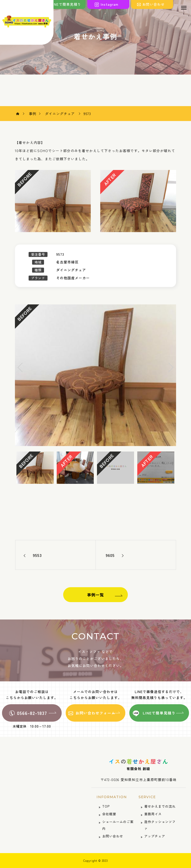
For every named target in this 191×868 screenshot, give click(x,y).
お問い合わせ (113, 836)
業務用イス (153, 814)
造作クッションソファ (160, 825)
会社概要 (109, 814)
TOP (106, 806)
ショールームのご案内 (118, 825)
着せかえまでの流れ (160, 806)
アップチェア (155, 836)
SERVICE (147, 797)
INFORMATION (112, 797)
